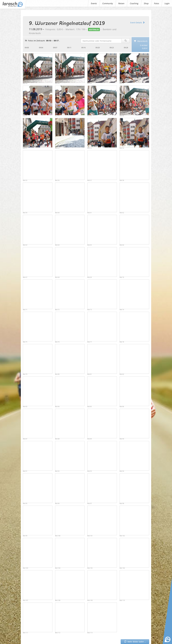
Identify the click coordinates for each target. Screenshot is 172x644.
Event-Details (137, 22)
